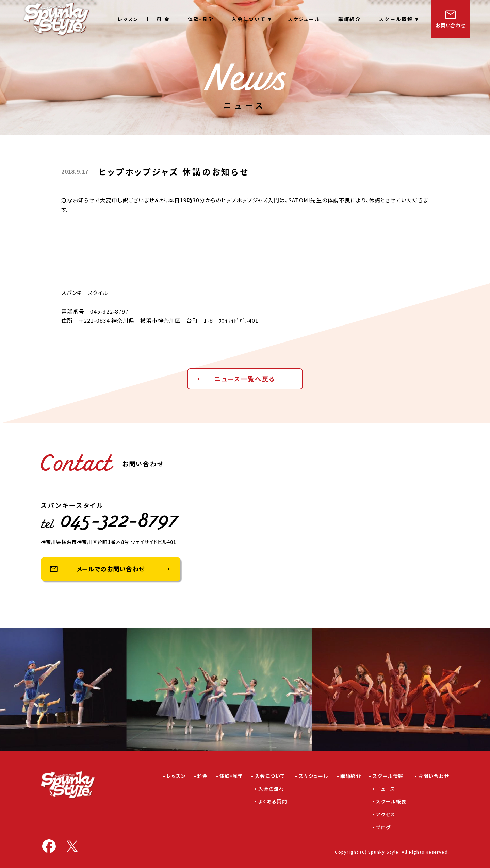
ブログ (383, 827)
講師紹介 (350, 19)
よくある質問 (273, 801)
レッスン (128, 19)
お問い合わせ (450, 25)
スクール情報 (396, 19)
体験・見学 (201, 19)
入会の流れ (271, 789)
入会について (249, 19)
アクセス (386, 814)
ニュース (386, 789)
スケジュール (304, 19)
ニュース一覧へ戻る (245, 379)
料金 (203, 776)
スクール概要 (391, 801)
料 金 (163, 19)
